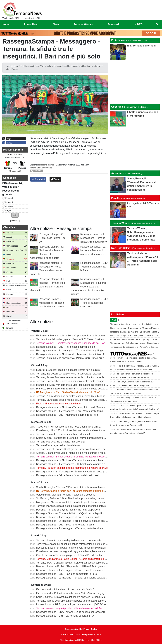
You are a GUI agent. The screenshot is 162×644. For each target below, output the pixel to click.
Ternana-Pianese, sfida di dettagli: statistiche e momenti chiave (71, 506)
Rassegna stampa (46, 165)
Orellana (9, 206)
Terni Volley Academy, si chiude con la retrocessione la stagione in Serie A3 (78, 544)
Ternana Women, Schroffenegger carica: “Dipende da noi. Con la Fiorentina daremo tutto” (86, 343)
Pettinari (9, 198)
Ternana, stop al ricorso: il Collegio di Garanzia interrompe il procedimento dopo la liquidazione (88, 449)
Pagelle (116, 198)
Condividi (38, 179)
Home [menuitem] (6, 24)
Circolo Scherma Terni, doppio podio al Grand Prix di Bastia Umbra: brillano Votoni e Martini (87, 555)
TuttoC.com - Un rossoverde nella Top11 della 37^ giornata (69, 427)
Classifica (9, 227)
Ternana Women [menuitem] (83, 24)
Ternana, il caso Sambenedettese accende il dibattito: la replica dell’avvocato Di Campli (84, 377)
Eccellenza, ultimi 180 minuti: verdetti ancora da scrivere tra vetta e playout (78, 430)
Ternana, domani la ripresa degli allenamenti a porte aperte (69, 540)
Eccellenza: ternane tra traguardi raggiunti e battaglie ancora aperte (74, 551)
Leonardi (9, 202)
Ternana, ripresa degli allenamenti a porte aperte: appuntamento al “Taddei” (78, 601)
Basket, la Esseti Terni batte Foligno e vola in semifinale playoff (71, 548)
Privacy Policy (90, 629)
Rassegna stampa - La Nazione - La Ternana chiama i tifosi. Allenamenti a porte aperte (84, 354)
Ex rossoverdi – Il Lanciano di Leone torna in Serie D (65, 589)
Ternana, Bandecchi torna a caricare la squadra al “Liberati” (69, 374)
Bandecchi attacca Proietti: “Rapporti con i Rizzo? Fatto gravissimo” (74, 566)
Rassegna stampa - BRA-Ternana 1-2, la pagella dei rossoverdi (71, 612)
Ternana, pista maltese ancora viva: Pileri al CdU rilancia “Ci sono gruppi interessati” (83, 358)
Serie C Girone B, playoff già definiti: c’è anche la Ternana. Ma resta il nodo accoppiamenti (86, 597)
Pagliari (9, 210)
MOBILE (91, 635)
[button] (15, 215)
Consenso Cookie (73, 629)
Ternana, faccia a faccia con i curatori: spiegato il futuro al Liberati (74, 491)
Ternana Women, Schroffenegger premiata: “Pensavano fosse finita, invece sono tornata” (85, 457)
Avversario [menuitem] (114, 24)
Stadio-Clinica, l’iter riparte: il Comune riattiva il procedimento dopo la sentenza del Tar (84, 438)
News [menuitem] (56, 24)
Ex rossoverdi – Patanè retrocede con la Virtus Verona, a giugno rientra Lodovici (81, 593)
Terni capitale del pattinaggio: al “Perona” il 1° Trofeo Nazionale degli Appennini (80, 339)
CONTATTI (81, 635)
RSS (99, 635)
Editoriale (117, 40)
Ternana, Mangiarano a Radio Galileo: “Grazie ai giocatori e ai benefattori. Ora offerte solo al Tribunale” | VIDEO (98, 559)
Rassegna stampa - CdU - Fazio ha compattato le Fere (67, 574)
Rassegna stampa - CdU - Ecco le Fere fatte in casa (65, 525)
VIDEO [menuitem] (139, 24)
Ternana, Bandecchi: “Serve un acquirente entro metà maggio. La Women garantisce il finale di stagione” (94, 381)
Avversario (118, 173)
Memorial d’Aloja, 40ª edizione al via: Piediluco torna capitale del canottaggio (79, 385)
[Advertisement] (135, 148)
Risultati (15, 221)
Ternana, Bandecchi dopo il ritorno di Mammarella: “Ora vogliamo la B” (75, 400)
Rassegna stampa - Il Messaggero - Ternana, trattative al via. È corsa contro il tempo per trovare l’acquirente (96, 528)
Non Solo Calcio (121, 248)
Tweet (56, 179)
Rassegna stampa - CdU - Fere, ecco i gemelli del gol (53, 238)
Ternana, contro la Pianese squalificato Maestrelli (63, 434)
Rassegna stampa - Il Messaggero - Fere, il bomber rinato (68, 517)
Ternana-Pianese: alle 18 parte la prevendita (61, 442)
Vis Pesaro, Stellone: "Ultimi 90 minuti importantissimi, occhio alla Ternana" (78, 498)
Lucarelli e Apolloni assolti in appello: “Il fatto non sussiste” (68, 370)
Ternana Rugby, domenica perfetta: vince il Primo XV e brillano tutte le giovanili (80, 396)
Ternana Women (121, 223)
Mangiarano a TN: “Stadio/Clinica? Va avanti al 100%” (68, 392)
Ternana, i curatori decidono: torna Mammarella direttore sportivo (72, 468)
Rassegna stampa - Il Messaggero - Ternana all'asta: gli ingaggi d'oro (94, 238)
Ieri (120, 320)
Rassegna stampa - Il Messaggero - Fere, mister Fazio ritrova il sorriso (75, 570)
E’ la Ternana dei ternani (141, 46)
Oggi (114, 320)
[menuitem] (157, 24)
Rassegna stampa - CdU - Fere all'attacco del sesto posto (94, 303)
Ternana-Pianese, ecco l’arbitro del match (59, 445)
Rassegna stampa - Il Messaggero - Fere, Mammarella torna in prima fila (76, 411)
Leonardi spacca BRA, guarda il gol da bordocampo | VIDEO (70, 604)
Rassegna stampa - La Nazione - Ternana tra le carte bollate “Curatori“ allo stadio (81, 460)
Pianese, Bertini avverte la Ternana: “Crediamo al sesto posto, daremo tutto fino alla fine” (85, 389)
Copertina (117, 107)
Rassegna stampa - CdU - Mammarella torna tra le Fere (94, 267)
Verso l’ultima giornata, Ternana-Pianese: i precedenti (66, 495)
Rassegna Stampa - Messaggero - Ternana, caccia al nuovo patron (52, 303)
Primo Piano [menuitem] (31, 24)
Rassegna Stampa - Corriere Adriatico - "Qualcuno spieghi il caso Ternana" (78, 513)
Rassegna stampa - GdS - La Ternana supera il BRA (65, 616)
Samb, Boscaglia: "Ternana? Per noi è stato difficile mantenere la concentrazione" (81, 487)
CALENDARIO (68, 635)
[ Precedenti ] (15, 171)
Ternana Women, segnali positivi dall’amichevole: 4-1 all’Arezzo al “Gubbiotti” (79, 608)
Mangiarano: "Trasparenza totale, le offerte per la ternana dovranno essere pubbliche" (84, 502)
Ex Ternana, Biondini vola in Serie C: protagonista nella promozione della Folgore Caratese (87, 336)
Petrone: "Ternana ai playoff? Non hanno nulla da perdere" (69, 510)
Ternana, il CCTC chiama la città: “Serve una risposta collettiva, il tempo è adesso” (82, 563)
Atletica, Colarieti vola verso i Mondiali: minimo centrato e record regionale (77, 453)
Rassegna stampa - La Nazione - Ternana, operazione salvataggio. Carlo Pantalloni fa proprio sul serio (93, 578)
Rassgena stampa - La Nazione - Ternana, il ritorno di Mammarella (93, 250)
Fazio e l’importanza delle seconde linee (58, 404)
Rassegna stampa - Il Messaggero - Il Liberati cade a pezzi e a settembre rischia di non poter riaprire (89, 287)
